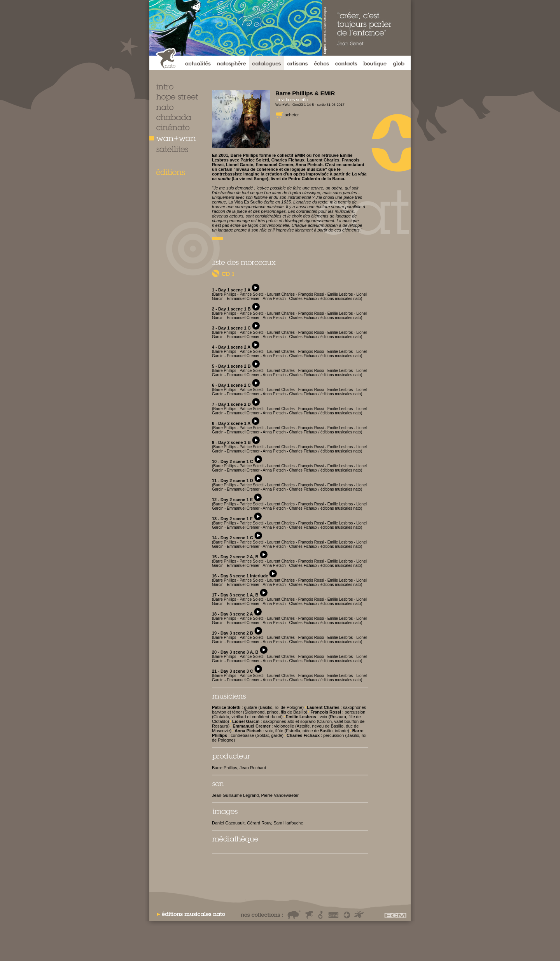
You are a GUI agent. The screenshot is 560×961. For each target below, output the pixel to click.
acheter (292, 115)
